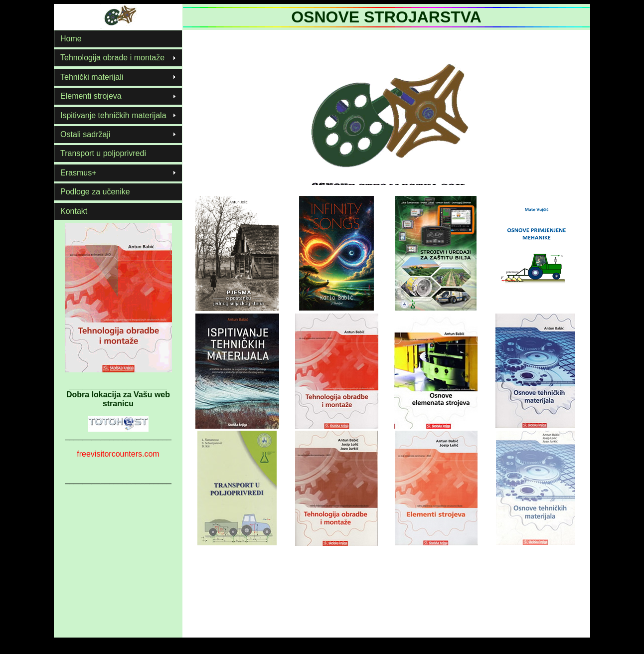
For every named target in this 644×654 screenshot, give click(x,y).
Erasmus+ (78, 173)
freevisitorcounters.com (118, 454)
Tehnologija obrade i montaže (112, 58)
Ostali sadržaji (85, 134)
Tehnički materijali (92, 77)
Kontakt (74, 211)
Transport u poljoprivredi (103, 153)
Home (71, 39)
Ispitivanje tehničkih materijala (113, 115)
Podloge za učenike (95, 192)
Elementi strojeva (91, 96)
